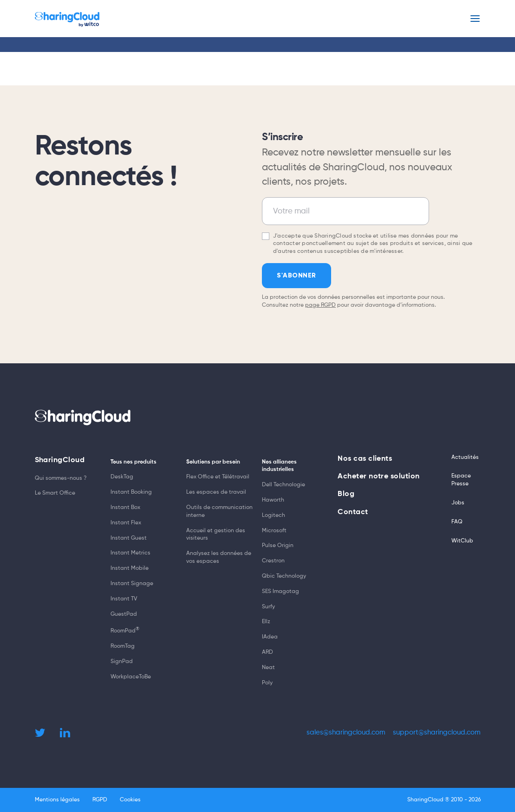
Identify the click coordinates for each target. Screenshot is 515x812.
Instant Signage (132, 584)
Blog (346, 494)
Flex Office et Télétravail (218, 477)
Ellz (266, 622)
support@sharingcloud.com (437, 732)
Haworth (273, 500)
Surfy (268, 607)
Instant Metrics (130, 553)
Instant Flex (126, 523)
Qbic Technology (284, 576)
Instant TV (124, 599)
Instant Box (125, 508)
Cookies (130, 800)
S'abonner (297, 275)
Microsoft (274, 531)
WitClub (462, 541)
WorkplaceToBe (131, 677)
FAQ (457, 522)
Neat (268, 668)
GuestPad (124, 614)
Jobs (458, 503)
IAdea (270, 637)
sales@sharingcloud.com (346, 732)
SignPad (122, 662)
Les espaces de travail (216, 492)
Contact (353, 512)
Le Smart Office (55, 493)
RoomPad (125, 631)
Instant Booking (131, 492)
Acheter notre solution (379, 477)
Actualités (465, 458)
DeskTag (122, 477)
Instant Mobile (130, 568)
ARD (267, 652)
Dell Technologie (284, 485)
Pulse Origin (278, 546)
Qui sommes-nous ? (61, 478)
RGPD (100, 800)
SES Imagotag (280, 592)
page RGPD (320, 305)
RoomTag (123, 646)
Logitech (274, 516)
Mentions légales (57, 800)
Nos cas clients (365, 459)
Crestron (273, 561)
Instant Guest (129, 538)
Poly (267, 683)
